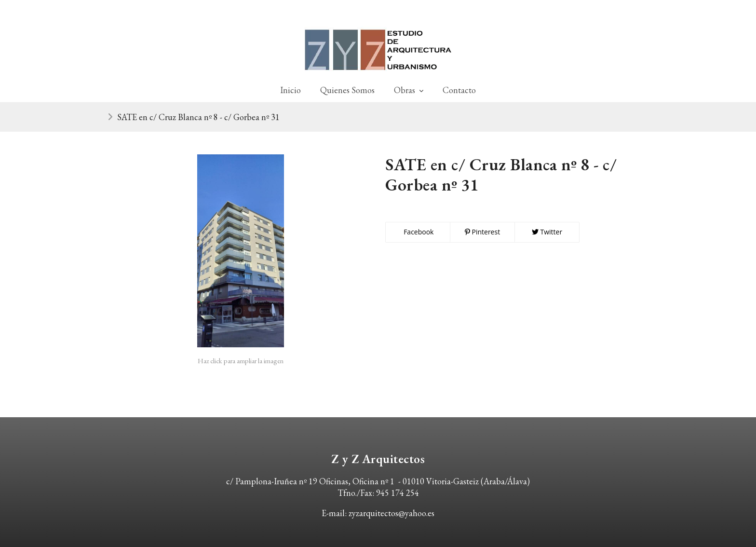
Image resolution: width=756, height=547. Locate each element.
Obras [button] (409, 90)
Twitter (547, 232)
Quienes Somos (347, 90)
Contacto (459, 90)
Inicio (290, 90)
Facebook (418, 232)
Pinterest (482, 232)
